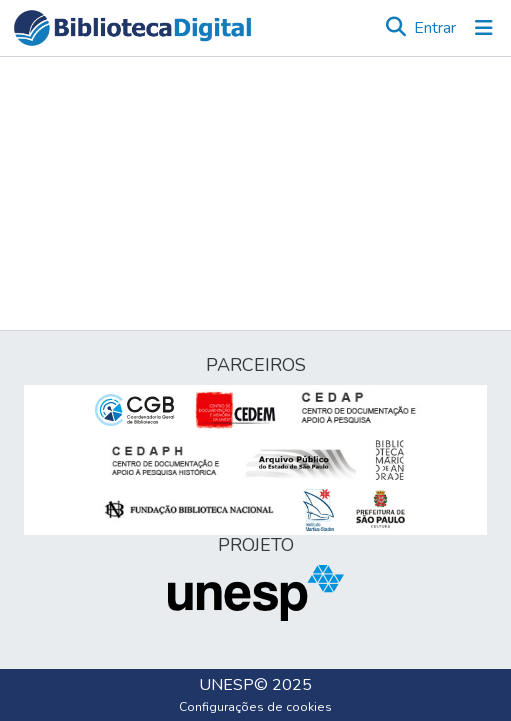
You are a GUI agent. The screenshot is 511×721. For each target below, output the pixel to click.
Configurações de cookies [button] (255, 707)
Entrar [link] (435, 28)
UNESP (226, 685)
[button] (132, 28)
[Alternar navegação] (484, 28)
